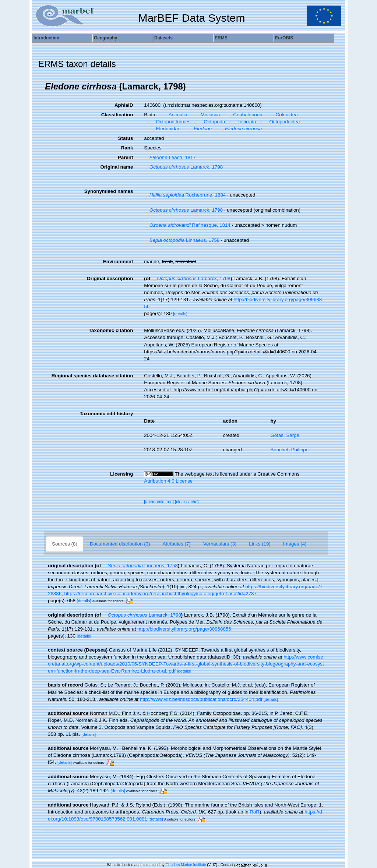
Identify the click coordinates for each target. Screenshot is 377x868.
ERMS (221, 38)
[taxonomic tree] (159, 502)
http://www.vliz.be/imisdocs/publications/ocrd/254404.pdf (201, 699)
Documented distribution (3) (120, 544)
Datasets (163, 38)
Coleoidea (284, 115)
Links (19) (260, 544)
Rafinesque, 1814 (187, 225)
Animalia (175, 115)
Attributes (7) (177, 544)
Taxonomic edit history (106, 414)
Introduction (46, 38)
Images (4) (295, 544)
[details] (180, 314)
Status (126, 138)
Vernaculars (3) (220, 544)
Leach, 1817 (170, 157)
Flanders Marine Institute (186, 865)
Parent (125, 157)
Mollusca (207, 115)
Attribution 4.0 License (168, 481)
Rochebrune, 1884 (185, 195)
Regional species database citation (92, 376)
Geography (105, 38)
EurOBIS (284, 38)
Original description (110, 278)
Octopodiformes (171, 122)
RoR (255, 812)
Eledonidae (165, 129)
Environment (118, 262)
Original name (117, 167)
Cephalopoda (245, 115)
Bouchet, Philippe (289, 450)
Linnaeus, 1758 (182, 240)
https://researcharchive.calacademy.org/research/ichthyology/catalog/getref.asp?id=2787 (160, 594)
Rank (127, 148)
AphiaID (124, 105)
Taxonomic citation (111, 330)
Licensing (121, 474)
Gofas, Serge (285, 435)
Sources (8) (65, 544)
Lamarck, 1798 (183, 167)
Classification (117, 115)
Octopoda (212, 122)
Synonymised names (109, 191)
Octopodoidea (282, 122)
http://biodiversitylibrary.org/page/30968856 (184, 629)
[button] (42, 87)
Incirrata (245, 122)
